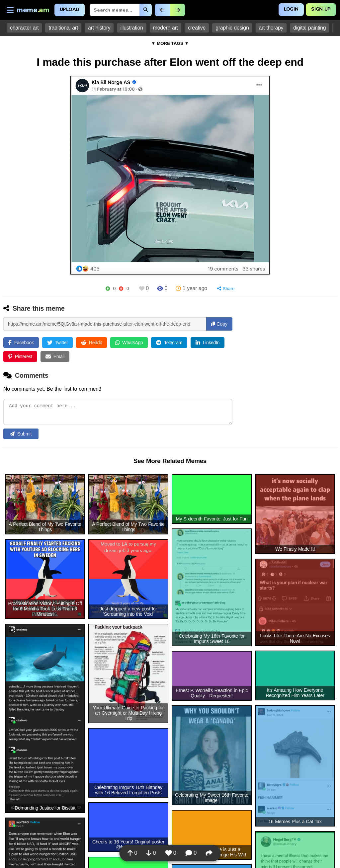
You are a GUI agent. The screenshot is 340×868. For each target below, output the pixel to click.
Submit (21, 435)
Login (291, 9)
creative (197, 28)
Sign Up (321, 9)
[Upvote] (108, 289)
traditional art (63, 28)
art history (99, 28)
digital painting (309, 28)
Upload (70, 9)
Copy (219, 324)
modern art (166, 28)
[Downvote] (121, 289)
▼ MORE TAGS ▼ (170, 43)
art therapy (271, 28)
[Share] (226, 289)
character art (24, 28)
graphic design (232, 28)
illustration (131, 28)
